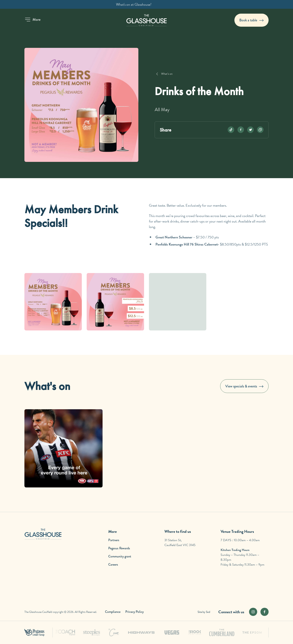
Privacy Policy (134, 612)
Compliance (113, 612)
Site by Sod (204, 612)
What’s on (167, 74)
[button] (32, 20)
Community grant (120, 556)
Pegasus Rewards (119, 548)
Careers (113, 564)
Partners (114, 540)
